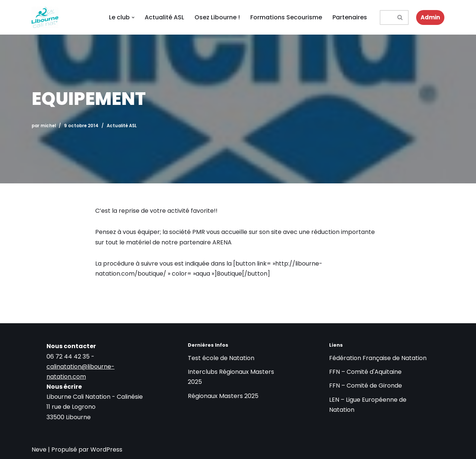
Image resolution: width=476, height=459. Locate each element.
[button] (133, 17)
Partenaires (350, 17)
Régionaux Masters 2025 (223, 396)
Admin (430, 17)
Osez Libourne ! (218, 17)
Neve (39, 450)
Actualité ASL (165, 17)
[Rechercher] (386, 17)
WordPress (106, 450)
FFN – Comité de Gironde (366, 386)
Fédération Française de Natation (378, 358)
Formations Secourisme (287, 17)
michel (48, 126)
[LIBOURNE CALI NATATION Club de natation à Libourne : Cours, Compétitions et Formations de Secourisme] (45, 17)
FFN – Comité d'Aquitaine (365, 372)
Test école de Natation (221, 358)
